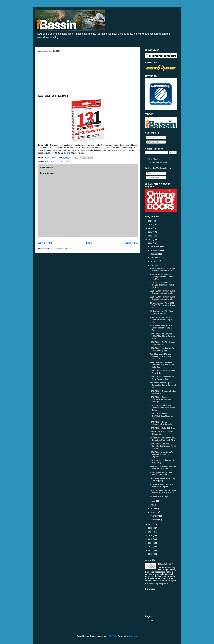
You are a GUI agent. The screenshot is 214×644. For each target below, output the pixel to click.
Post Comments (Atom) (60, 249)
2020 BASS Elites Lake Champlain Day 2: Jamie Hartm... (162, 277)
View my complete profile (157, 584)
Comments (153, 142)
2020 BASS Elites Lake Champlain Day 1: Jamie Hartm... (162, 285)
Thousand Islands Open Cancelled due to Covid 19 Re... (163, 385)
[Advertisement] (88, 73)
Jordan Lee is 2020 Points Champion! (162, 433)
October (154, 254)
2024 (151, 228)
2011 (151, 554)
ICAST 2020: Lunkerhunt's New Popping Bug (162, 378)
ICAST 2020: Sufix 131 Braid (57, 161)
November (155, 250)
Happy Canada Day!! (159, 496)
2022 (151, 236)
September (156, 258)
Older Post (131, 243)
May (153, 505)
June (153, 501)
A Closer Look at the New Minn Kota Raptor (161, 486)
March (153, 512)
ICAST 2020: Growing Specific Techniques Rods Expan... (163, 446)
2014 (151, 543)
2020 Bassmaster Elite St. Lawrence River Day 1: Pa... (162, 328)
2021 (151, 239)
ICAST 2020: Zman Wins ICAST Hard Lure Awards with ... (162, 336)
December (155, 246)
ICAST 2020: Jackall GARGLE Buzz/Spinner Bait (161, 416)
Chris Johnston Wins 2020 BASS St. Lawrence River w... (162, 305)
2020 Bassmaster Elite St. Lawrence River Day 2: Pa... (162, 320)
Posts (151, 138)
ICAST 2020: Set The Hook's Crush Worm (163, 343)
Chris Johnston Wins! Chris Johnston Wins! (163, 312)
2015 (151, 539)
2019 (151, 524)
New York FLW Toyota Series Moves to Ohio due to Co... (163, 492)
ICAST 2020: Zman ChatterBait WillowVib (161, 423)
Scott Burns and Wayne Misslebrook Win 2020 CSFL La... (161, 356)
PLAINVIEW (112, 636)
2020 (151, 243)
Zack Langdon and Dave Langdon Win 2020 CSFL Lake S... (162, 365)
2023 (151, 232)
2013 (151, 547)
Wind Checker (154, 159)
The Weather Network (157, 162)
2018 (151, 528)
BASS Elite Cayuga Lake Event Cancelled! (161, 474)
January (154, 520)
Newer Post (45, 243)
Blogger (133, 636)
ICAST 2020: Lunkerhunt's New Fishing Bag (162, 349)
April (153, 509)
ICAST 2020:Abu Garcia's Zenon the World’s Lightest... (161, 454)
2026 (151, 221)
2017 (151, 532)
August (154, 261)
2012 (151, 550)
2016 (151, 536)
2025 (151, 225)
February (155, 516)
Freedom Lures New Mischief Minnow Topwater (163, 468)
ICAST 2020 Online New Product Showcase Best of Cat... (163, 408)
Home (88, 243)
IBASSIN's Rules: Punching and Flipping (162, 480)
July (153, 265)
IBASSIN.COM (54, 157)
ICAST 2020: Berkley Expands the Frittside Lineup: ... (161, 399)
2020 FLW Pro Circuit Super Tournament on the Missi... (163, 270)
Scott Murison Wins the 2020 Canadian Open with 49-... (163, 439)
